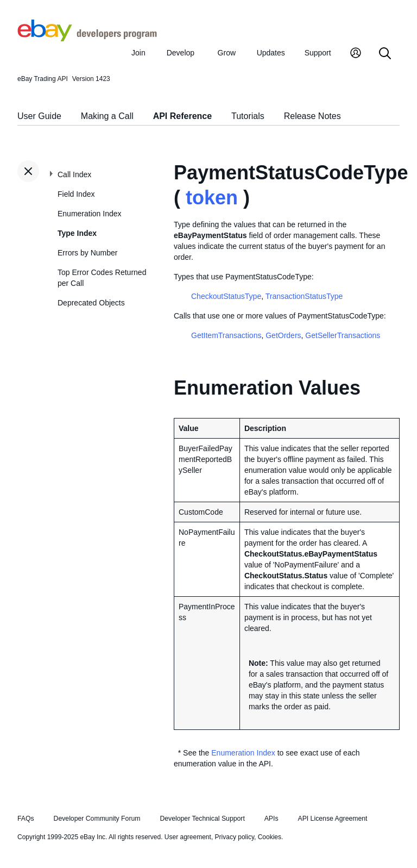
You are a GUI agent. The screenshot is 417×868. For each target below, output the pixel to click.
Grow (227, 53)
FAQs (26, 819)
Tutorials (248, 116)
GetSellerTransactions (343, 335)
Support (318, 53)
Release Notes (312, 116)
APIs (271, 819)
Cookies (270, 837)
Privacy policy (235, 837)
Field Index (76, 194)
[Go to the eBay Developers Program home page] (87, 39)
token (212, 198)
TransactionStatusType (304, 296)
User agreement (188, 837)
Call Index (74, 174)
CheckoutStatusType (226, 296)
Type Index (77, 233)
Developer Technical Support (202, 819)
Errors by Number (87, 253)
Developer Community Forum (97, 819)
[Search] (385, 54)
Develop (181, 53)
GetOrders (283, 335)
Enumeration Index (90, 214)
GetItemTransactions (226, 335)
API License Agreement (332, 819)
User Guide (39, 116)
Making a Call (107, 116)
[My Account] (356, 54)
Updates (271, 53)
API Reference (183, 116)
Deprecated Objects (91, 303)
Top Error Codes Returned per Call (102, 278)
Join (138, 53)
